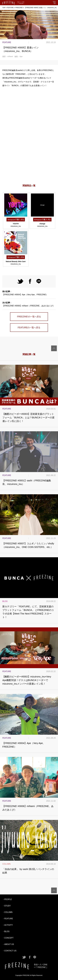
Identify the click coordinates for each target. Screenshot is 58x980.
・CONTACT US (9, 951)
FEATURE (10, 8)
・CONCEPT (8, 938)
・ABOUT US (8, 944)
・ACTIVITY (8, 925)
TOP (4, 8)
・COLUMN (7, 912)
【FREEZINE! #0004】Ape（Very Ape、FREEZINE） (29, 293)
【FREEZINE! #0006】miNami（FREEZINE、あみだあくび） (29, 304)
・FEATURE (8, 919)
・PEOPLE (7, 899)
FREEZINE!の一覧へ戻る (29, 317)
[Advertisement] (29, 159)
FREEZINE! (19, 8)
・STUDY (7, 906)
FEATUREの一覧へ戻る (29, 328)
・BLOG (6, 931)
